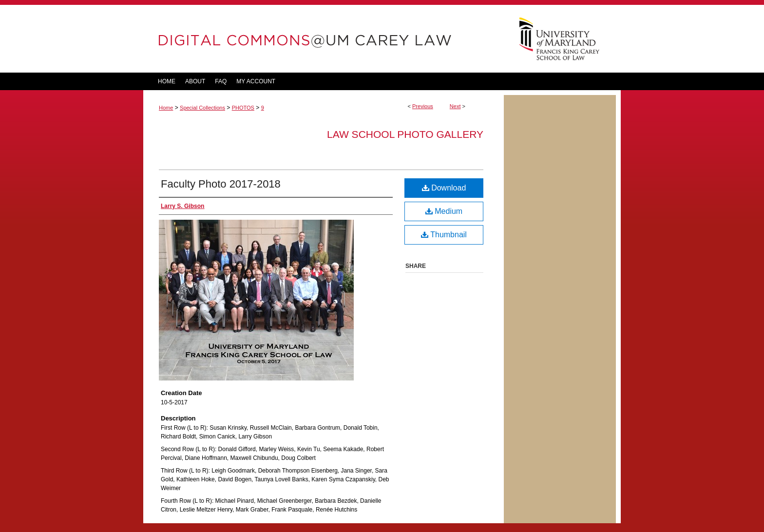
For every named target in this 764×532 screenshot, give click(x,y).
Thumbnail (444, 235)
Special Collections (202, 108)
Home (166, 108)
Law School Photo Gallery (405, 134)
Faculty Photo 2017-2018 (221, 184)
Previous (423, 106)
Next (455, 106)
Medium (444, 211)
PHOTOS (243, 108)
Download (444, 188)
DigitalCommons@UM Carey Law (324, 39)
